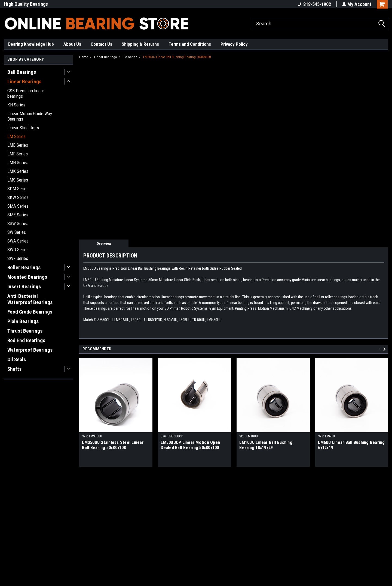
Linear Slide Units (23, 128)
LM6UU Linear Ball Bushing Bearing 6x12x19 (351, 445)
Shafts (14, 369)
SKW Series (18, 197)
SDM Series (18, 189)
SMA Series (18, 206)
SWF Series (18, 258)
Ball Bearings (22, 72)
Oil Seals (17, 359)
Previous (380, 349)
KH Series (16, 105)
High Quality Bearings (26, 4)
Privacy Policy (234, 44)
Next (385, 349)
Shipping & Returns (140, 44)
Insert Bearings (24, 286)
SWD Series (18, 250)
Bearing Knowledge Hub (31, 44)
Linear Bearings (24, 82)
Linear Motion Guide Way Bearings (30, 116)
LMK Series (18, 171)
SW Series (17, 232)
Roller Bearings (24, 267)
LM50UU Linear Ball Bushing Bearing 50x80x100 (177, 57)
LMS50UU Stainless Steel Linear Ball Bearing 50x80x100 (113, 445)
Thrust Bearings (25, 331)
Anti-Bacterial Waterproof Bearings (30, 299)
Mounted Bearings (27, 277)
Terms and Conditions (190, 44)
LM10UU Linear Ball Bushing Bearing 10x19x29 (266, 445)
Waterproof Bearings (30, 350)
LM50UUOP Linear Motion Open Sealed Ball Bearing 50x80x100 (190, 445)
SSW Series (18, 223)
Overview (104, 243)
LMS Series (18, 180)
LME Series (18, 145)
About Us (72, 44)
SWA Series (18, 241)
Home (84, 57)
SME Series (18, 215)
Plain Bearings (23, 321)
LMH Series (18, 162)
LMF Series (18, 154)
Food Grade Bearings (30, 312)
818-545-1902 (314, 4)
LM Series (16, 136)
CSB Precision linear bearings (26, 93)
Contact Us (101, 44)
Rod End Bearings (26, 340)
